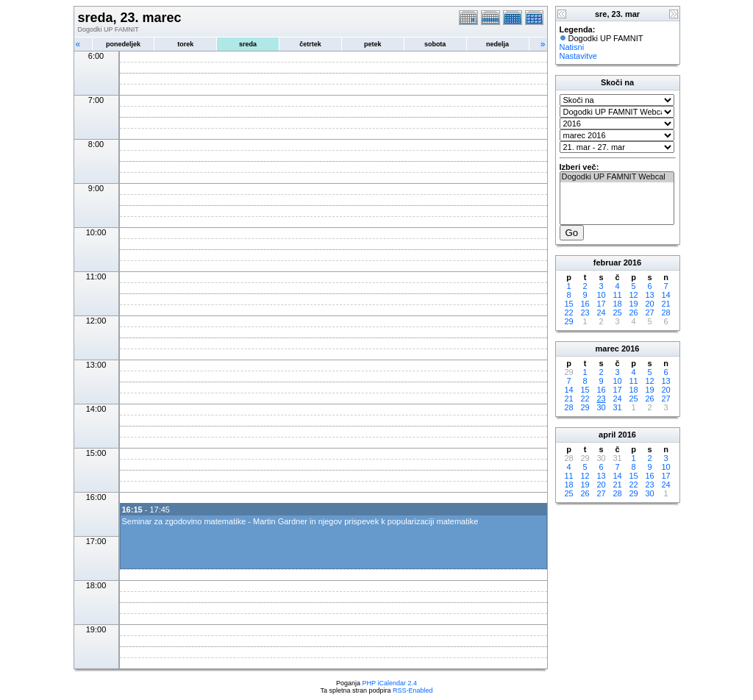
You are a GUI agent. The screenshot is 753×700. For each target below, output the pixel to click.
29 (568, 321)
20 (649, 304)
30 (601, 407)
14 (665, 295)
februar (607, 262)
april (607, 435)
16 (585, 304)
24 (601, 312)
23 (585, 312)
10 (601, 295)
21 (665, 304)
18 (617, 304)
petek (373, 44)
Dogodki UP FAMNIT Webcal (617, 177)
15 (568, 304)
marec (607, 349)
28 (665, 312)
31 (617, 407)
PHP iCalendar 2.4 (390, 683)
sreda (248, 44)
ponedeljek (123, 44)
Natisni (572, 47)
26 (633, 312)
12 (633, 295)
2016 (632, 262)
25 (617, 312)
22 (568, 312)
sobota (435, 44)
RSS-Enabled (413, 690)
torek (185, 44)
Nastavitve (578, 56)
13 (649, 295)
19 (633, 304)
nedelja (497, 44)
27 (649, 312)
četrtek (310, 44)
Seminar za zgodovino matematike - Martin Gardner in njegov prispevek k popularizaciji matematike (300, 521)
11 (617, 295)
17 (601, 304)
